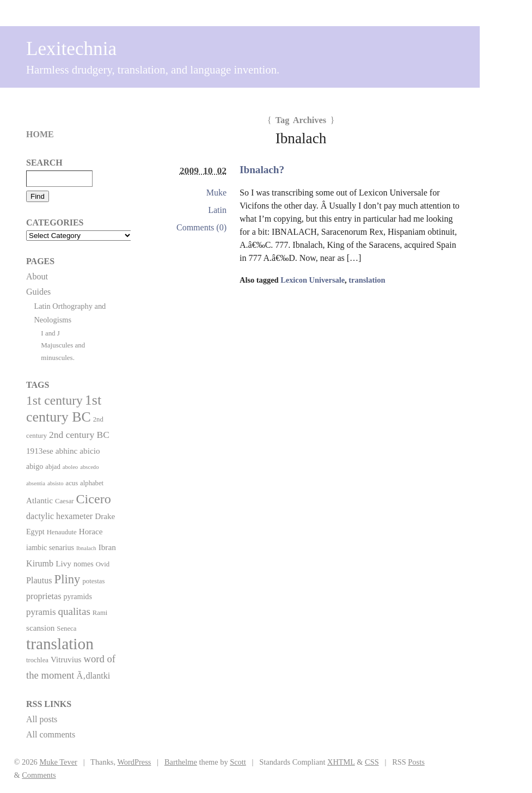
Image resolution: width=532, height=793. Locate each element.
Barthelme (181, 762)
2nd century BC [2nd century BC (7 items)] (79, 435)
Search (44, 163)
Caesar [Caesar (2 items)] (65, 501)
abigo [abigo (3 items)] (35, 466)
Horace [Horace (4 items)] (91, 531)
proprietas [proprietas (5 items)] (44, 596)
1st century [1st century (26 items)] (54, 400)
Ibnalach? (262, 170)
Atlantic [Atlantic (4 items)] (39, 500)
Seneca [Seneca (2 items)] (66, 629)
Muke (216, 193)
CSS (372, 762)
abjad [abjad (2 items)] (53, 467)
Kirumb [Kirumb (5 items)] (40, 563)
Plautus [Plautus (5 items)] (39, 580)
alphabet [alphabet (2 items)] (92, 483)
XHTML (341, 762)
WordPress (134, 762)
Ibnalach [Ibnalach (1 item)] (86, 548)
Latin (217, 210)
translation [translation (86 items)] (60, 644)
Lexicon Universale (313, 280)
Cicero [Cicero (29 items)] (94, 499)
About (37, 276)
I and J (50, 333)
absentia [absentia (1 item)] (36, 483)
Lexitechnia (71, 49)
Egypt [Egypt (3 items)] (35, 532)
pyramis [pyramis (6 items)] (41, 612)
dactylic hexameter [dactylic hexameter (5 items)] (59, 516)
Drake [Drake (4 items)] (105, 516)
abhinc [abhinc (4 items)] (67, 451)
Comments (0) (201, 227)
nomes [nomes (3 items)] (84, 564)
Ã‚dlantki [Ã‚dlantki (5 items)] (93, 676)
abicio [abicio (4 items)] (90, 451)
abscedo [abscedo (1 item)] (89, 467)
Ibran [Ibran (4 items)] (107, 547)
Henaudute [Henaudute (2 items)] (62, 532)
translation (367, 280)
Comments (39, 775)
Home (40, 134)
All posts (42, 719)
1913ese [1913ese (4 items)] (40, 451)
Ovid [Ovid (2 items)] (103, 564)
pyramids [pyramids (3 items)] (77, 596)
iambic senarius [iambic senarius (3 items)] (50, 547)
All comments (51, 734)
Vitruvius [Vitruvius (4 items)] (66, 659)
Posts (416, 762)
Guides (38, 292)
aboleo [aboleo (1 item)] (70, 467)
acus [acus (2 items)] (72, 483)
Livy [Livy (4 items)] (63, 563)
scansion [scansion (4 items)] (40, 628)
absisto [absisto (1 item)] (56, 483)
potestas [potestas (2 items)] (93, 581)
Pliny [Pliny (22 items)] (68, 579)
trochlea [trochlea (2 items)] (37, 660)
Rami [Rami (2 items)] (100, 613)
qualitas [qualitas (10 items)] (74, 611)
